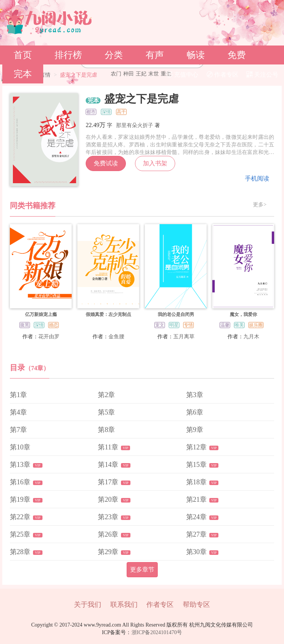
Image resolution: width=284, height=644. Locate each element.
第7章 (18, 430)
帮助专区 (196, 605)
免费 (237, 55)
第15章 (196, 465)
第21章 (196, 499)
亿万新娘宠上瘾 (41, 314)
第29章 (108, 552)
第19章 (20, 499)
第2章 (106, 395)
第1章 (18, 395)
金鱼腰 (116, 337)
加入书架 (155, 163)
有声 (155, 55)
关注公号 (262, 75)
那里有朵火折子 (135, 125)
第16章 (20, 482)
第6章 (195, 412)
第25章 (20, 534)
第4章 (18, 412)
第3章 (195, 395)
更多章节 (142, 569)
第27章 (196, 534)
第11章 (108, 447)
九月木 (251, 337)
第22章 (20, 517)
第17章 (108, 482)
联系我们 (124, 605)
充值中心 (182, 75)
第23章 (108, 517)
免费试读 (106, 163)
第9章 (195, 430)
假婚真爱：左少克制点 (108, 314)
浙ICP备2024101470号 (157, 632)
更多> (260, 205)
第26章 (108, 534)
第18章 (196, 482)
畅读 (196, 55)
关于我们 (88, 605)
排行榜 (68, 55)
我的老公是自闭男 (176, 314)
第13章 (20, 465)
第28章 (20, 552)
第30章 (196, 552)
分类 (114, 55)
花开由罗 (49, 337)
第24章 (196, 517)
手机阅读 (257, 178)
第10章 (20, 447)
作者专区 (223, 75)
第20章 (108, 499)
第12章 (196, 447)
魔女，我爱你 (243, 314)
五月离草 (184, 337)
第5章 (106, 412)
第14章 (108, 465)
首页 (23, 55)
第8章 (106, 430)
